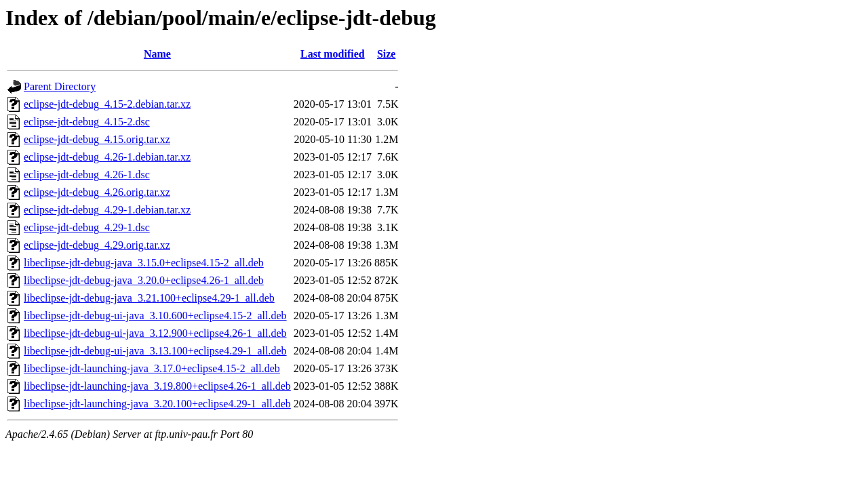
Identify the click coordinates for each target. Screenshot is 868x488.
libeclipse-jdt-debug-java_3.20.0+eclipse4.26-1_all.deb (144, 280)
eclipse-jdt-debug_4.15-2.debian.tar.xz (107, 104)
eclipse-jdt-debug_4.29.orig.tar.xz (97, 245)
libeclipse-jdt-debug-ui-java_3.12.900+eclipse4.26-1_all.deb (155, 333)
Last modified (333, 54)
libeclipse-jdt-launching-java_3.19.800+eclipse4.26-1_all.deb (157, 386)
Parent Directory (60, 86)
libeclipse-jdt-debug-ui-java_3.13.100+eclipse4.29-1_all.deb (155, 351)
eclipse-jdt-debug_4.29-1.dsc (87, 227)
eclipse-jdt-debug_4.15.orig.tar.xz (97, 139)
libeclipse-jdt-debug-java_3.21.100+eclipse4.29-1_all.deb (149, 298)
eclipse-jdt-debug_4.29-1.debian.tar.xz (107, 210)
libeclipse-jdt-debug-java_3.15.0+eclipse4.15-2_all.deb (144, 263)
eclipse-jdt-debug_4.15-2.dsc (87, 122)
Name (157, 54)
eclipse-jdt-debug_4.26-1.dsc (87, 175)
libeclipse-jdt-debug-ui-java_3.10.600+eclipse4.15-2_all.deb (155, 316)
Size (387, 54)
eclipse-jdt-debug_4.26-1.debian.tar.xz (107, 157)
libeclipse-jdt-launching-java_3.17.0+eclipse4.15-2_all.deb (152, 368)
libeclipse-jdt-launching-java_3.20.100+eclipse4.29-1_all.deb (157, 404)
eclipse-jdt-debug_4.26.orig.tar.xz (97, 192)
